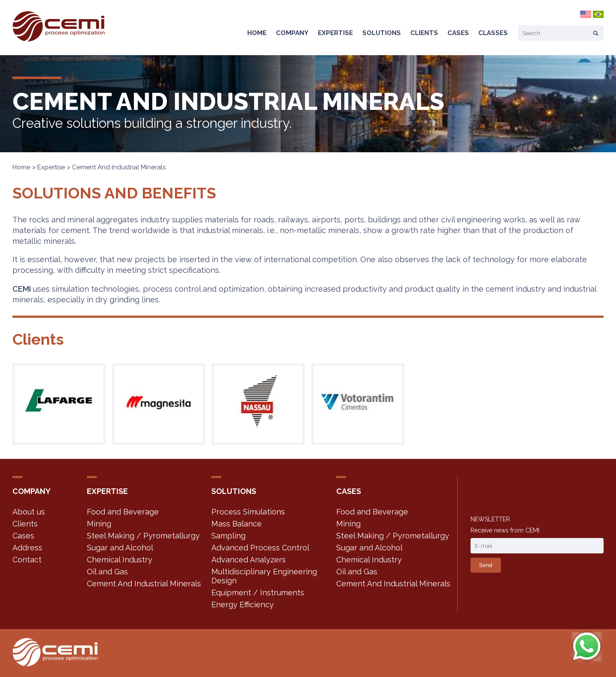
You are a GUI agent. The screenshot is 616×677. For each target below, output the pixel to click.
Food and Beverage (123, 512)
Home (257, 33)
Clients (424, 33)
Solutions (382, 33)
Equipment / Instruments (258, 593)
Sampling (228, 536)
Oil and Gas (107, 572)
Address (27, 548)
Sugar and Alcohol (120, 548)
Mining (99, 524)
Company (292, 33)
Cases (458, 33)
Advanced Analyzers (249, 560)
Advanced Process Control (260, 548)
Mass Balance (237, 524)
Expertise (335, 33)
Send (486, 565)
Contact (27, 560)
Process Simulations (248, 512)
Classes (493, 33)
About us (29, 512)
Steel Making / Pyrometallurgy (143, 536)
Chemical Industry (120, 560)
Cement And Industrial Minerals (144, 584)
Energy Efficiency (243, 605)
